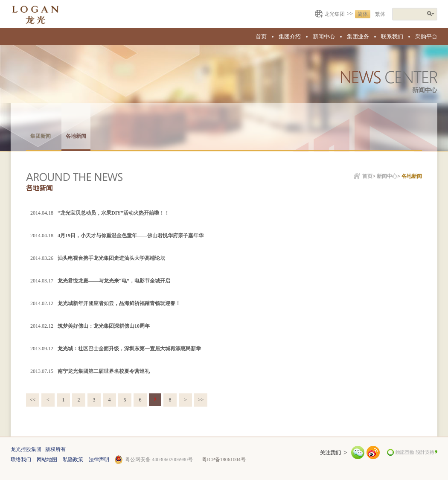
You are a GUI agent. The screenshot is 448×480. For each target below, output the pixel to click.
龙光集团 (335, 14)
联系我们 (392, 36)
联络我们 (21, 460)
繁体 (380, 14)
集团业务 (358, 36)
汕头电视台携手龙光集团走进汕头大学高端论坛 (111, 258)
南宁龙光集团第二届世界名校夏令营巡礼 (104, 371)
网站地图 (47, 460)
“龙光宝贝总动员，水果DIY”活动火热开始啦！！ (113, 213)
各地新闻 (76, 136)
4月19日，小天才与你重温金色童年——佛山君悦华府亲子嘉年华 (131, 236)
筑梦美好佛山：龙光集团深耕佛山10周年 (104, 326)
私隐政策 (73, 460)
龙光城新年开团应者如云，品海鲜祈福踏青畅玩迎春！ (119, 303)
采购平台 (426, 36)
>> (201, 400)
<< (33, 400)
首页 (261, 36)
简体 (363, 14)
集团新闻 (41, 136)
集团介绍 (290, 36)
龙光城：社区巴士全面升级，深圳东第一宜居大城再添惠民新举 (129, 349)
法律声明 (99, 460)
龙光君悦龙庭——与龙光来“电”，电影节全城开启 (114, 281)
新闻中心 (324, 36)
